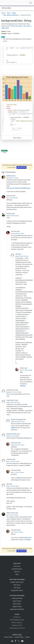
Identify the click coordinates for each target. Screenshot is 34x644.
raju (17, 254)
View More (17, 138)
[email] (22, 641)
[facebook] (16, 641)
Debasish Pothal (11, 434)
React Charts (17, 604)
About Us (17, 572)
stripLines (27, 538)
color (5, 153)
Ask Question (21, 167)
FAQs (17, 574)
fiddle (18, 478)
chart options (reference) (11, 15)
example (28, 540)
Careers (27, 637)
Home (3, 13)
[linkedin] (12, 641)
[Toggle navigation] (31, 3)
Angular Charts (17, 607)
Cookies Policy (19, 637)
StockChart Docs (17, 569)
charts (14, 13)
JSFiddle (23, 386)
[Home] (6, 3)
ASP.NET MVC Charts (17, 582)
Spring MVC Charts (17, 590)
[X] (19, 641)
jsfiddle (13, 428)
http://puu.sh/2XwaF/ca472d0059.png (18, 188)
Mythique (9, 176)
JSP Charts (17, 588)
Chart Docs (17, 566)
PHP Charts (17, 585)
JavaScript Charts (17, 598)
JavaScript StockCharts (17, 609)
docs (8, 13)
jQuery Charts (17, 601)
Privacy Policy (8, 637)
